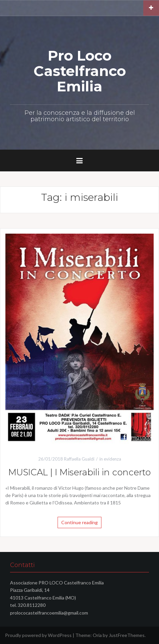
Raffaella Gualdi (79, 459)
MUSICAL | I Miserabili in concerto (79, 472)
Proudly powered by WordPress (38, 635)
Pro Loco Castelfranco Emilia (80, 71)
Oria (97, 635)
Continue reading (79, 522)
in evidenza (110, 459)
